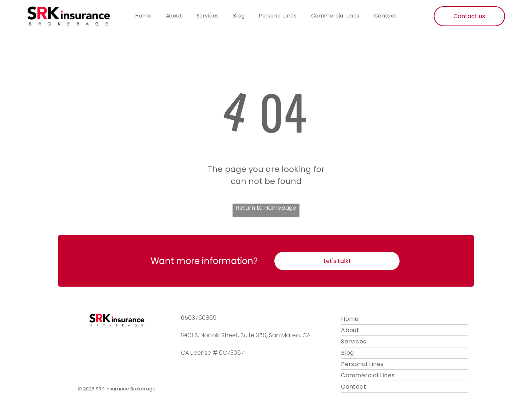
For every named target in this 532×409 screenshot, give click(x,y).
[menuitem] (143, 16)
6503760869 (199, 318)
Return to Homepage (266, 208)
